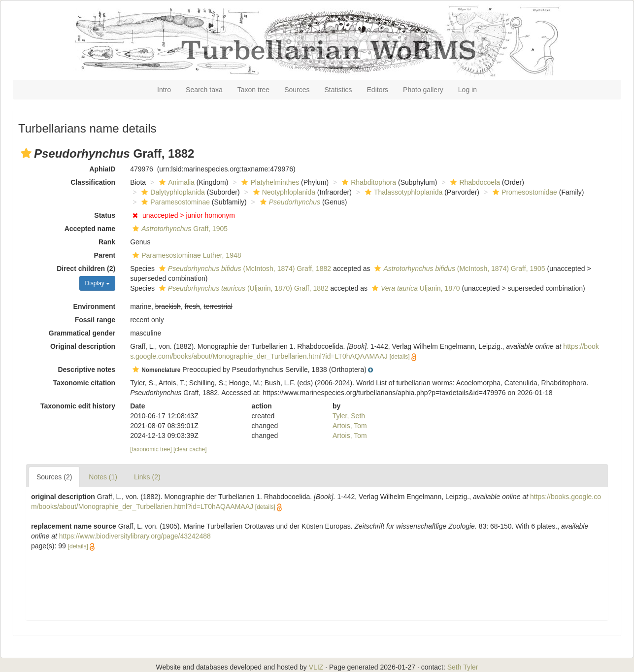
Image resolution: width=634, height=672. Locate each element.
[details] (400, 357)
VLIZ (316, 667)
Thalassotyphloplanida (402, 192)
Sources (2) (54, 477)
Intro (164, 90)
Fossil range (95, 320)
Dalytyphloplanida (172, 192)
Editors (378, 90)
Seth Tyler (463, 667)
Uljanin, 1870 (415, 288)
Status (105, 215)
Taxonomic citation (84, 383)
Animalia (176, 182)
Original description (83, 346)
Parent (105, 255)
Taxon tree (253, 90)
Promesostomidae (524, 192)
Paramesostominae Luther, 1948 (185, 255)
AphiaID (102, 169)
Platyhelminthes (269, 182)
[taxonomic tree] (151, 449)
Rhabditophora (368, 182)
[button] (26, 153)
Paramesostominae (174, 202)
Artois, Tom (350, 426)
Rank (107, 242)
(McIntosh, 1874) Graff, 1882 (244, 269)
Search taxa (204, 90)
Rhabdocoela (474, 182)
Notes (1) (103, 477)
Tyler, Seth (349, 416)
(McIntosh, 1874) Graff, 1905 (458, 269)
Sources (297, 90)
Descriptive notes (86, 370)
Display (97, 283)
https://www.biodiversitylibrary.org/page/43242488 (135, 536)
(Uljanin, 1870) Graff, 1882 (243, 288)
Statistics (338, 90)
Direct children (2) (86, 269)
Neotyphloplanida (283, 192)
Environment (95, 306)
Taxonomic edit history (78, 406)
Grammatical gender (82, 333)
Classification (93, 182)
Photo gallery (423, 90)
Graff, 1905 (179, 229)
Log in (467, 90)
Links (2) (147, 477)
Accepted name (90, 229)
